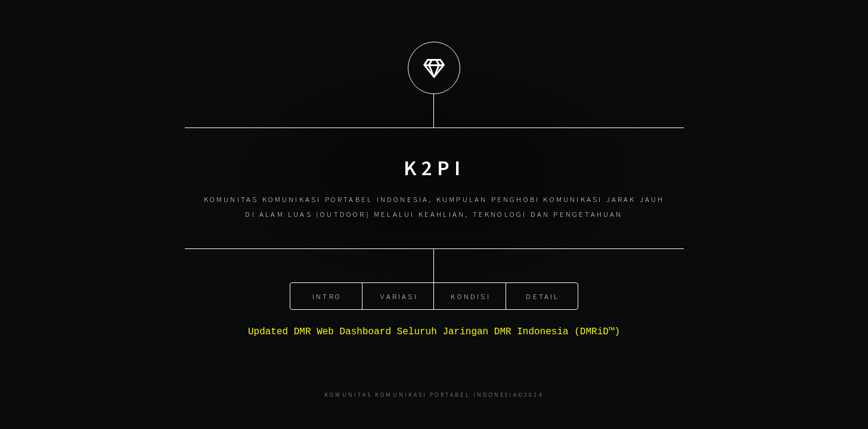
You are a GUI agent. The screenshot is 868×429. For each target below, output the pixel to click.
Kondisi (470, 295)
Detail (542, 295)
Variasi (399, 295)
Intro (327, 295)
